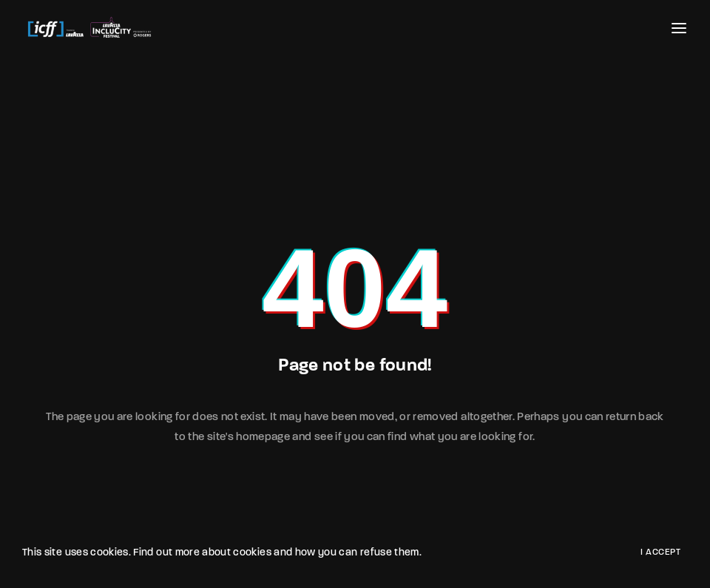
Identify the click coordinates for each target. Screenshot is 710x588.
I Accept (660, 552)
